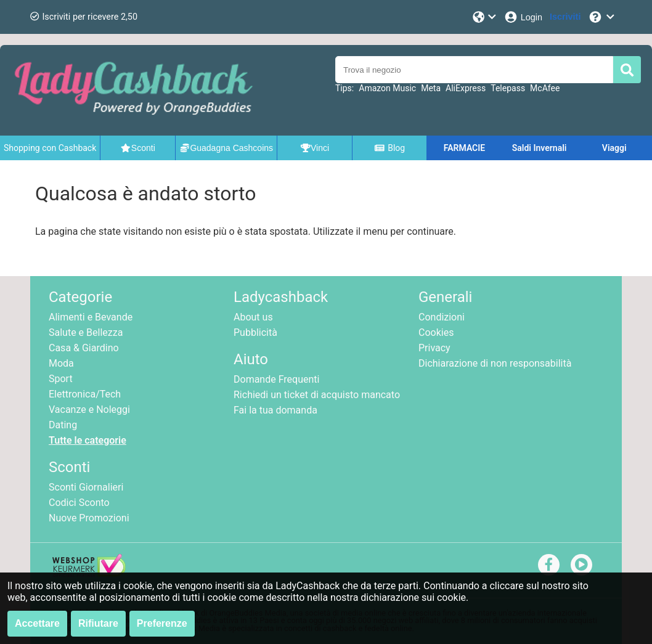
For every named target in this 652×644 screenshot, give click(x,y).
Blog (389, 148)
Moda (61, 363)
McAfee (545, 88)
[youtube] (581, 564)
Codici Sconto (79, 503)
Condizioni (442, 317)
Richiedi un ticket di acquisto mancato (317, 395)
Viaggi (614, 148)
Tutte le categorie (88, 440)
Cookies (436, 332)
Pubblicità (255, 332)
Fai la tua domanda (275, 410)
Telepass (508, 88)
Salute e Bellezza (86, 332)
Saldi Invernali (540, 148)
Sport (61, 379)
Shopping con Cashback (50, 148)
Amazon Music (387, 88)
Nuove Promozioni (89, 518)
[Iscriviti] (565, 17)
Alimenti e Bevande (91, 317)
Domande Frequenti (276, 379)
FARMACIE (464, 148)
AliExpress (466, 88)
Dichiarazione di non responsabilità (495, 363)
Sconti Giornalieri (86, 487)
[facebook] (549, 564)
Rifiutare (98, 623)
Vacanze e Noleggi (89, 410)
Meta (431, 88)
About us (253, 317)
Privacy (434, 348)
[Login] (523, 17)
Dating (63, 425)
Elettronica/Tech (85, 394)
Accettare (37, 623)
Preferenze (162, 623)
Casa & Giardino (84, 348)
